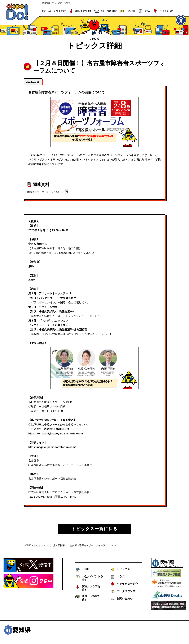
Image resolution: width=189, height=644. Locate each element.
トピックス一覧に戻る (94, 529)
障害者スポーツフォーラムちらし (45, 192)
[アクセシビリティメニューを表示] (181, 20)
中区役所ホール (38, 244)
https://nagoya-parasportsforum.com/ (52, 447)
